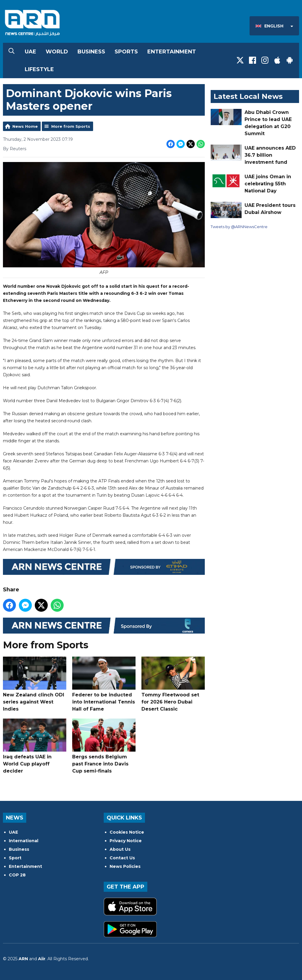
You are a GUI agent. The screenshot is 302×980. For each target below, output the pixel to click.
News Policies (125, 866)
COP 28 (17, 875)
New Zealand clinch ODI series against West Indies (35, 684)
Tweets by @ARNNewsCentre (239, 227)
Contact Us (122, 858)
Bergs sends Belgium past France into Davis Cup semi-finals (104, 746)
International (24, 841)
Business (91, 52)
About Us (120, 849)
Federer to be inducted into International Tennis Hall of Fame (104, 684)
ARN (23, 959)
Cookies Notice (127, 832)
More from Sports (71, 126)
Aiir (42, 959)
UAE (30, 52)
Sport (15, 858)
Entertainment (172, 52)
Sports (126, 52)
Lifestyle (39, 69)
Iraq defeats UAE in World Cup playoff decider (35, 746)
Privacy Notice (126, 841)
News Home (25, 126)
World (57, 52)
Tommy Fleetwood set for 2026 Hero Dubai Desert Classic (173, 684)
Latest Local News (248, 96)
